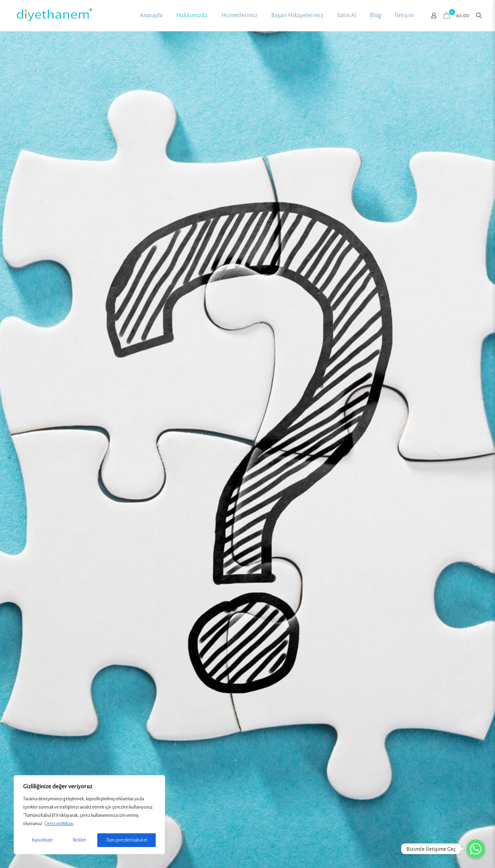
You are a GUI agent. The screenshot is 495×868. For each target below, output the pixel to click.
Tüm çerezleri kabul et (127, 840)
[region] (89, 815)
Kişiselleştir (42, 840)
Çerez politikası (59, 824)
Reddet (79, 840)
